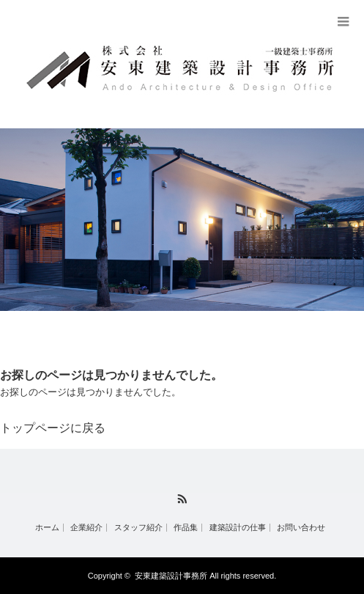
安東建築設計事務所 (171, 576)
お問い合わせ (301, 528)
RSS (182, 499)
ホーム (47, 528)
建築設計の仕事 (238, 528)
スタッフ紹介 (138, 528)
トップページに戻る (53, 428)
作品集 (186, 528)
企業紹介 (86, 528)
